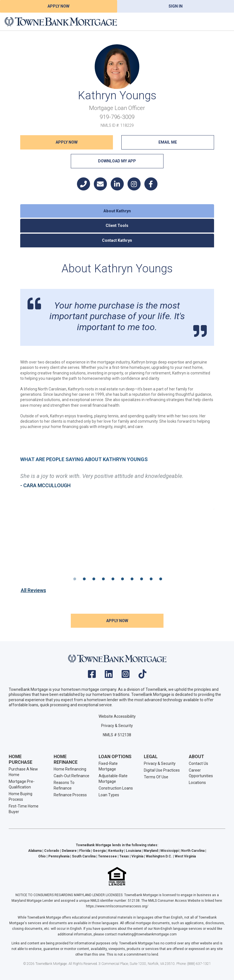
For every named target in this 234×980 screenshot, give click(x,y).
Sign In (176, 6)
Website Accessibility (117, 716)
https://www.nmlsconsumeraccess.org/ (117, 906)
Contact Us (198, 763)
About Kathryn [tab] (117, 211)
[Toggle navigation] (223, 22)
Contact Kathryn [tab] (117, 240)
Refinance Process (70, 795)
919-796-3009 (117, 117)
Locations (197, 783)
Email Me (168, 142)
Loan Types (109, 795)
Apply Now (58, 6)
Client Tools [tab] (117, 226)
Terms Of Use (156, 777)
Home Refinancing (70, 769)
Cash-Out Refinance (71, 776)
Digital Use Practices (162, 770)
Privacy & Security (117, 726)
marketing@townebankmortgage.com (147, 934)
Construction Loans (116, 788)
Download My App (117, 161)
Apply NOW (67, 142)
